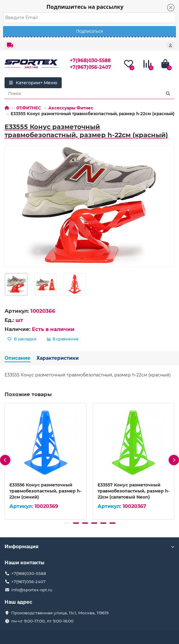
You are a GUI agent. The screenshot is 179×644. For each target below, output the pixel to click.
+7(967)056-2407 (91, 67)
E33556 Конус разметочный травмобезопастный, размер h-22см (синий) (45, 491)
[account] (170, 45)
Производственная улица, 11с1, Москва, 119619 (60, 613)
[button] (67, 523)
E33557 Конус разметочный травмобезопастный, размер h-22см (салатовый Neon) (134, 491)
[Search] (89, 94)
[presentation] (5, 460)
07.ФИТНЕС (29, 108)
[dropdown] (10, 45)
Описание (17, 358)
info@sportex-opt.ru (32, 590)
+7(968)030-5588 (90, 60)
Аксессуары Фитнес (71, 108)
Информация (89, 547)
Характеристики (58, 358)
